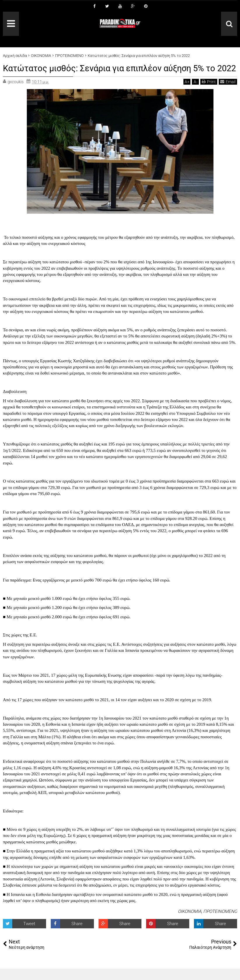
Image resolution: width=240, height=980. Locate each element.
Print (209, 93)
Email (228, 93)
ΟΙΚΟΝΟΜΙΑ (190, 922)
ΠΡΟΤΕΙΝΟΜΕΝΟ (220, 922)
